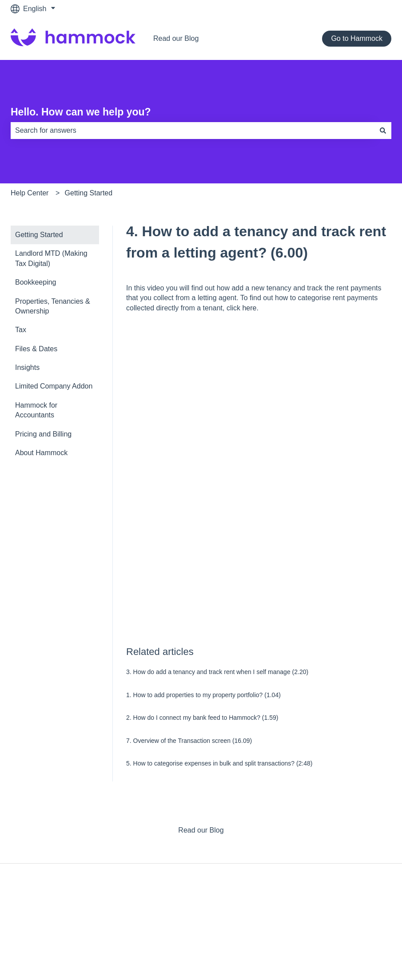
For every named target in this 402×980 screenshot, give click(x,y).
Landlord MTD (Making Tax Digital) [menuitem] (51, 258)
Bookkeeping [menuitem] (36, 282)
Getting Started (89, 193)
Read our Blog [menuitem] (201, 830)
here (249, 308)
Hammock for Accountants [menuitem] (36, 410)
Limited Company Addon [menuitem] (54, 386)
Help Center (30, 193)
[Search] (383, 131)
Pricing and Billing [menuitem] (43, 434)
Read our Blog (176, 38)
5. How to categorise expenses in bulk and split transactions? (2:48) (219, 763)
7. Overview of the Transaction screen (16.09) (189, 741)
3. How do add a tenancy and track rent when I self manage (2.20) (217, 672)
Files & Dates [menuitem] (36, 349)
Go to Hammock (357, 38)
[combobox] (193, 131)
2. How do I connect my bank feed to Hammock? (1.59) (202, 718)
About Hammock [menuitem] (41, 453)
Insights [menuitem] (27, 367)
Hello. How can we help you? (81, 112)
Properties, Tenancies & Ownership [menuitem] (53, 306)
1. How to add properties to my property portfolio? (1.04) (203, 695)
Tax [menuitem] (21, 330)
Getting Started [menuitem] (39, 235)
